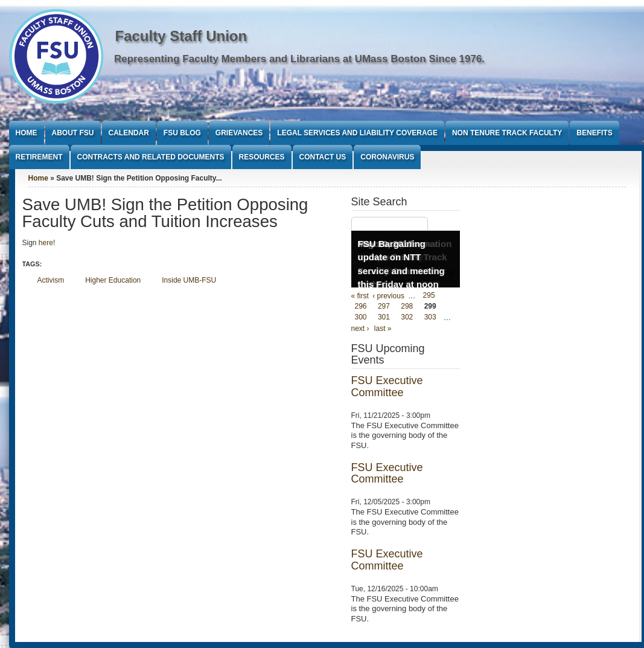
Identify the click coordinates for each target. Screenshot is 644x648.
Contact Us (323, 157)
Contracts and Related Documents (151, 157)
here (46, 243)
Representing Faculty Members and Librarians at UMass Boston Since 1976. (299, 59)
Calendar (129, 133)
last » (383, 329)
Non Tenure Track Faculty (507, 133)
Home (27, 133)
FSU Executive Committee (387, 387)
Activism (51, 280)
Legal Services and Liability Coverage (357, 133)
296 (361, 307)
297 (384, 307)
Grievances (239, 133)
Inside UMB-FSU (189, 280)
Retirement (39, 157)
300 (361, 318)
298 (407, 307)
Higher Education (113, 280)
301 (384, 318)
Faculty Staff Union (181, 36)
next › (360, 329)
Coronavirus (387, 157)
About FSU (73, 133)
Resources (262, 157)
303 (430, 318)
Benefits (594, 133)
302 (407, 318)
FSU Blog (182, 133)
